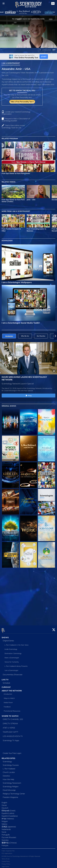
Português (6, 833)
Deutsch (5, 807)
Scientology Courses (11, 764)
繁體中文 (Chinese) (9, 841)
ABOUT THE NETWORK (12, 689)
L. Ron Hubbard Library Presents (16, 665)
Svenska (5, 839)
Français (5, 844)
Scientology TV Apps (11, 739)
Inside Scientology (11, 648)
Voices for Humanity (12, 661)
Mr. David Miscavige (9, 391)
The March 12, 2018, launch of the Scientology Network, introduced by (27, 388)
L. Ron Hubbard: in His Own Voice (16, 644)
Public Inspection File (8, 849)
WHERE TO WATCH (10, 715)
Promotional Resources (12, 710)
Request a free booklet (16, 120)
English (4, 801)
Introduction (8, 693)
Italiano (4, 823)
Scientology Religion (11, 785)
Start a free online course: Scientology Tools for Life (13, 126)
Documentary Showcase (13, 673)
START (44, 57)
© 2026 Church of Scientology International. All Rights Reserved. (21, 855)
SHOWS (5, 636)
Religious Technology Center (14, 792)
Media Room (8, 701)
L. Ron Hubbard (9, 767)
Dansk (4, 804)
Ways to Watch (9, 697)
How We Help (8, 778)
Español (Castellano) (10, 815)
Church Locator (9, 771)
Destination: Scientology (13, 652)
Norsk (4, 831)
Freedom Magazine (10, 796)
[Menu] (4, 3)
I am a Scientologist (11, 669)
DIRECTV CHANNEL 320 (13, 718)
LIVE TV (5, 678)
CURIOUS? (6, 686)
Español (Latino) (8, 812)
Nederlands (6, 828)
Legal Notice (5, 865)
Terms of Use (6, 857)
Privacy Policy (6, 863)
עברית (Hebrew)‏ (8, 817)
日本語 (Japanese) (9, 825)
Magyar (5, 820)
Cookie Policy (6, 860)
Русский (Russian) (9, 836)
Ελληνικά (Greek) (9, 809)
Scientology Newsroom (12, 782)
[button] (55, 336)
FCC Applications (7, 852)
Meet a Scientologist (12, 656)
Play (28, 396)
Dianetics (6, 774)
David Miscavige (9, 789)
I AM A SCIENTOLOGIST (11, 63)
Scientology (7, 760)
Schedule (6, 682)
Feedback (7, 705)
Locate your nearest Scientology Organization (16, 113)
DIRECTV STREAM (10, 722)
